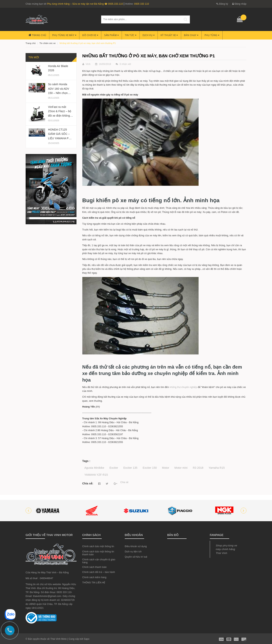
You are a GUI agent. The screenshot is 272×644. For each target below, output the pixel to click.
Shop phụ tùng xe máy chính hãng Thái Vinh (226, 549)
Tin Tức (131, 35)
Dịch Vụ (149, 35)
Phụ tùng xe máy (64, 35)
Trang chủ (37, 35)
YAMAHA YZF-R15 (96, 475)
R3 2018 (198, 468)
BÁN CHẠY (191, 35)
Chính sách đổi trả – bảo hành (99, 572)
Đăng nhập (239, 4)
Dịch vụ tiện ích (133, 552)
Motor (166, 468)
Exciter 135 (130, 468)
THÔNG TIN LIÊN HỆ (94, 583)
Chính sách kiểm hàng (94, 577)
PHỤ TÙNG (212, 35)
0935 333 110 (141, 4)
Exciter (114, 468)
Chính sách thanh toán (95, 567)
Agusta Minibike (94, 468)
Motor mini (181, 468)
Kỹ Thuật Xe (169, 35)
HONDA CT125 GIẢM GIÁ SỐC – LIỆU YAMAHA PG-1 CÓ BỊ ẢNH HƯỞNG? (61, 138)
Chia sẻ (124, 482)
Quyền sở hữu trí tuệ (136, 557)
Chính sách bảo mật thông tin (98, 546)
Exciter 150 (150, 468)
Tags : (86, 461)
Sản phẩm (111, 35)
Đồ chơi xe (90, 35)
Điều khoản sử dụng (136, 546)
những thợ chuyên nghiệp (183, 387)
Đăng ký (222, 4)
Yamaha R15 (217, 468)
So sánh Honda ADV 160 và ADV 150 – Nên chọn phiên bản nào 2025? (59, 93)
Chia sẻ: (88, 483)
